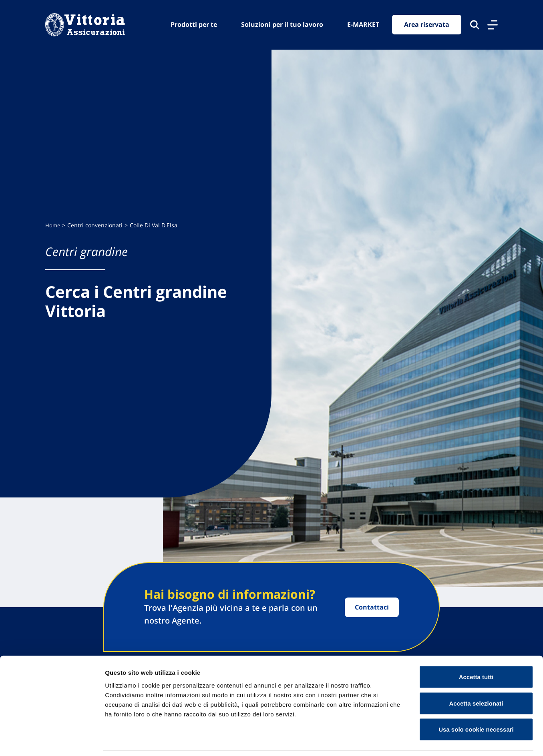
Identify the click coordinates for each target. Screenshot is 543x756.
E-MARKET (363, 24)
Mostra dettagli (421, 740)
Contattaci (372, 607)
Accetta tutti (476, 651)
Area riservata (427, 25)
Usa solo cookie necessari (476, 703)
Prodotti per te (194, 24)
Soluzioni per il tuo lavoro (282, 24)
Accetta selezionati (476, 677)
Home (53, 226)
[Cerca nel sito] (475, 25)
